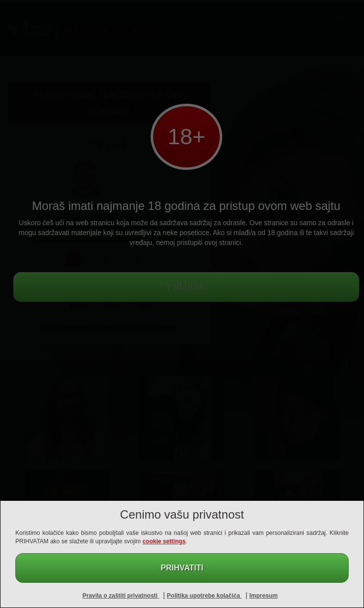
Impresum (263, 596)
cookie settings (164, 541)
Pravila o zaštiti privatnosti (121, 596)
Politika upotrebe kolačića (204, 596)
